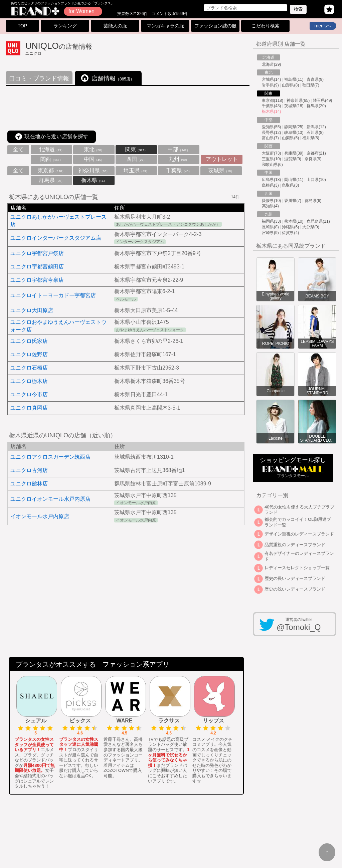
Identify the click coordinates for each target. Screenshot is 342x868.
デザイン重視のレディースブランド (299, 534)
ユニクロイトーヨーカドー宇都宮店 (53, 295)
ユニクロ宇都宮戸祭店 (37, 253)
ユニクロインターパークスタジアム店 (56, 238)
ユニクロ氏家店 (29, 341)
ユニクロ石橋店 (29, 368)
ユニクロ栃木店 (29, 381)
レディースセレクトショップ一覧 (297, 568)
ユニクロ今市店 (29, 394)
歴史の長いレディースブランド (295, 578)
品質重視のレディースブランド (295, 545)
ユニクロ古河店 (29, 470)
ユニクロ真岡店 (29, 408)
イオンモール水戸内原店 (40, 516)
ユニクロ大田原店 (32, 310)
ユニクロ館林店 (29, 484)
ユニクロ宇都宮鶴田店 (37, 267)
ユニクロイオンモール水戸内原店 (50, 499)
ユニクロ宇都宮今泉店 (37, 280)
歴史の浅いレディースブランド (295, 589)
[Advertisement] (127, 108)
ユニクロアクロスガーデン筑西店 (50, 457)
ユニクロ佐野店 (29, 354)
